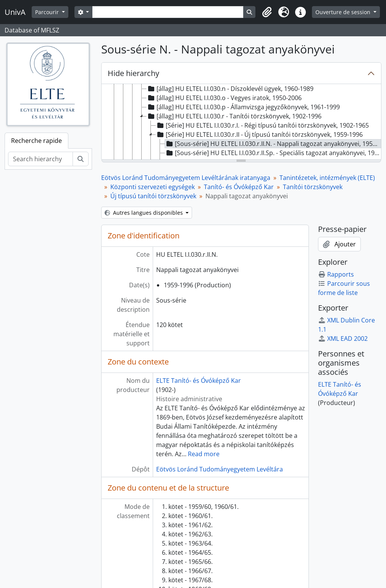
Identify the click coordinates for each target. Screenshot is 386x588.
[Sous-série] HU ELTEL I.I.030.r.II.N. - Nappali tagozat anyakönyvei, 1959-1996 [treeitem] (273, 144)
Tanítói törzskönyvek (313, 187)
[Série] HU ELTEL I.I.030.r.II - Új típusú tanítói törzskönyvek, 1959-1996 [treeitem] (259, 134)
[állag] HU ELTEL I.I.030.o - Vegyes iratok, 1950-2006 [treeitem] (224, 98)
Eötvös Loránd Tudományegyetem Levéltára (220, 469)
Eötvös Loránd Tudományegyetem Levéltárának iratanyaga (186, 178)
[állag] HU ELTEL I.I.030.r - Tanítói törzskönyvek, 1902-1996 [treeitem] (234, 116)
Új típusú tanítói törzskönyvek (153, 196)
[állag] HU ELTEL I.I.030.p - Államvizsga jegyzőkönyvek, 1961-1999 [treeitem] (243, 107)
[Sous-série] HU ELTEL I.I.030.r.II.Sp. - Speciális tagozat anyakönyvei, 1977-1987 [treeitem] (273, 153)
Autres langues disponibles (145, 213)
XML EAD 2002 (343, 339)
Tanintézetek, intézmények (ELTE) (327, 178)
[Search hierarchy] (40, 159)
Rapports (336, 274)
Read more (204, 454)
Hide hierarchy (133, 73)
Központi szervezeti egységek (153, 187)
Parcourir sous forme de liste (344, 288)
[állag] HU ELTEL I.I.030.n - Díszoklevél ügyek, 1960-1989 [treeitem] (230, 89)
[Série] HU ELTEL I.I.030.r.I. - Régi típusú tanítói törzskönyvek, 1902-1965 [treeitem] (262, 125)
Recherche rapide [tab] (36, 141)
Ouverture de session (344, 12)
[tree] (241, 122)
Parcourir (48, 12)
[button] (267, 12)
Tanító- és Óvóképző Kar (239, 187)
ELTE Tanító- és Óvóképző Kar (199, 381)
